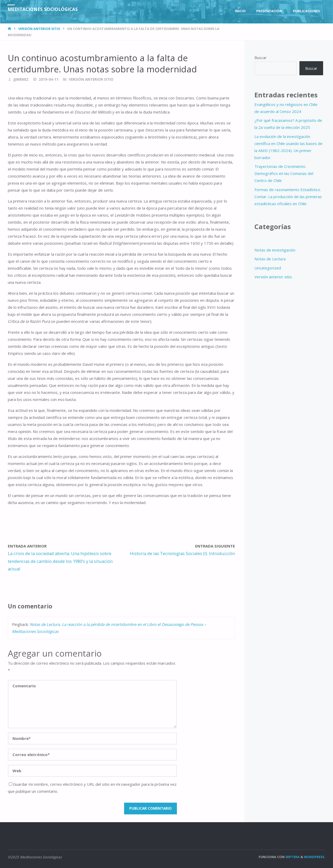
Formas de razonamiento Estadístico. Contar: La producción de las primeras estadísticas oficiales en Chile (288, 197)
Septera (292, 857)
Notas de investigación (275, 250)
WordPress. (315, 857)
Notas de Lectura (270, 259)
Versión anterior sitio (39, 29)
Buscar (261, 58)
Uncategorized (268, 268)
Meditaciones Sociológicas (44, 9)
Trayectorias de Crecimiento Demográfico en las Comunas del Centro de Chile (284, 173)
